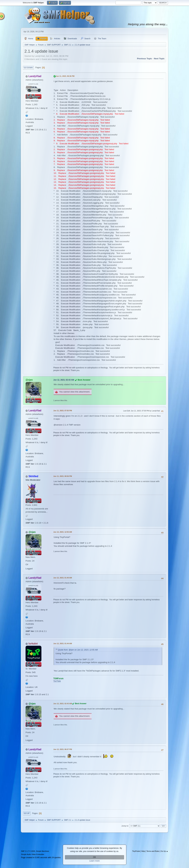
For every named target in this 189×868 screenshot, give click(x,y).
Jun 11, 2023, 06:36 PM (65, 76)
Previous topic (144, 59)
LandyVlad (35, 76)
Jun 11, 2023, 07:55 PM (63, 411)
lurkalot (33, 644)
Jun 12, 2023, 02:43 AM (64, 380)
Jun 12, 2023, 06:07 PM (63, 749)
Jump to (125, 826)
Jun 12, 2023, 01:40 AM (63, 578)
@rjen (29, 380)
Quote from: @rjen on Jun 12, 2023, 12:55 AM (78, 650)
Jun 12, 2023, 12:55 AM (63, 532)
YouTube (57, 681)
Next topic (159, 59)
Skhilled (33, 476)
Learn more (94, 861)
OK (94, 857)
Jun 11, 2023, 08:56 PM (63, 476)
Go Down (28, 68)
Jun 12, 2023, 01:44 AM (63, 643)
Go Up (27, 813)
